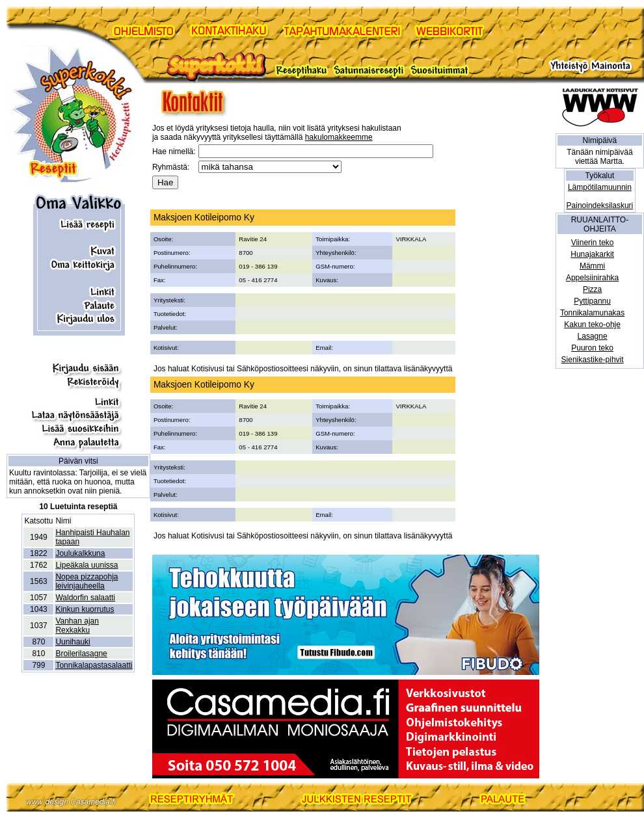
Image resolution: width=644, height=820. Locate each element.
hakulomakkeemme (339, 137)
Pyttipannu (592, 301)
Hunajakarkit (592, 254)
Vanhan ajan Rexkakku (77, 626)
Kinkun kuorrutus (85, 609)
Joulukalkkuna (80, 553)
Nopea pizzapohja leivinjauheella (87, 581)
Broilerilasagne (81, 654)
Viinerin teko (593, 243)
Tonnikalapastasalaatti (94, 665)
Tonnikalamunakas (592, 313)
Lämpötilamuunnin (600, 187)
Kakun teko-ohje (592, 324)
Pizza (592, 289)
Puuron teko (592, 348)
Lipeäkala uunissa (87, 565)
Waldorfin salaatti (85, 598)
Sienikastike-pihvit (593, 360)
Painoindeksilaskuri (600, 205)
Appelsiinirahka (592, 278)
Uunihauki (73, 642)
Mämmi (592, 266)
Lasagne (593, 336)
